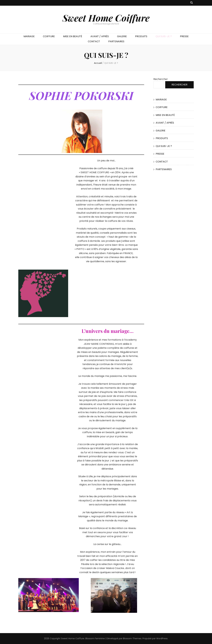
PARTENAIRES (116, 41)
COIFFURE (49, 36)
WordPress (162, 638)
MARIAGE (29, 36)
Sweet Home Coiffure (106, 18)
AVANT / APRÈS (100, 36)
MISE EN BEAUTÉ (73, 36)
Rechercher (161, 79)
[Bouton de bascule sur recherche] (192, 3)
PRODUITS (141, 36)
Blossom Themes (132, 638)
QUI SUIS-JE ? (164, 36)
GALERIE (122, 36)
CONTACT (94, 41)
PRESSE (184, 36)
